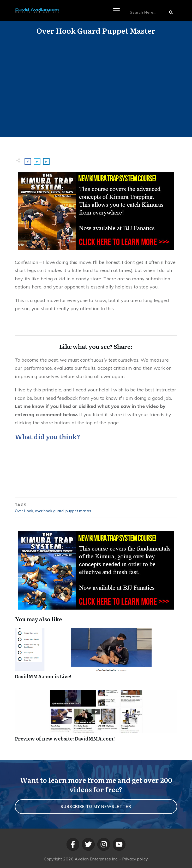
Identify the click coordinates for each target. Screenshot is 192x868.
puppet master (78, 511)
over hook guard (49, 511)
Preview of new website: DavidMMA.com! (96, 719)
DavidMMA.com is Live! (96, 656)
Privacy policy (135, 859)
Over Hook (24, 511)
